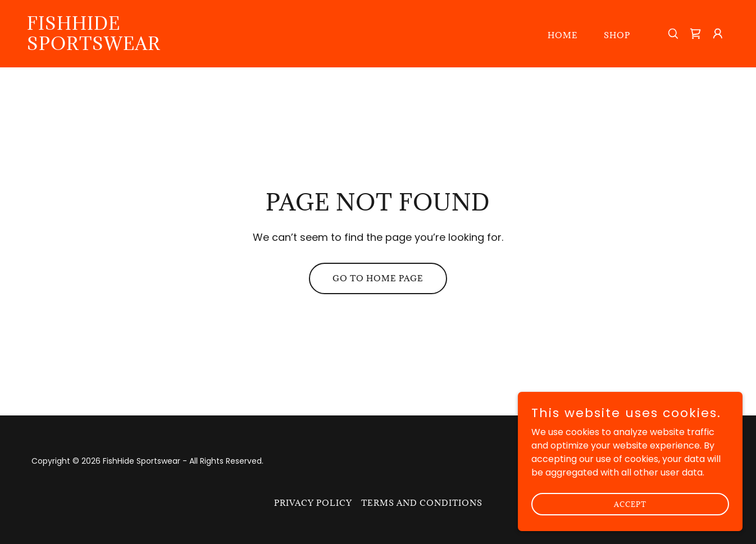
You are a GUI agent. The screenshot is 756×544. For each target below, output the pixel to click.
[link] (125, 47)
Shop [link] (617, 35)
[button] (718, 34)
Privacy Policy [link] (313, 503)
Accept (630, 504)
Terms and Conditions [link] (422, 503)
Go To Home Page (378, 278)
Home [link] (563, 35)
